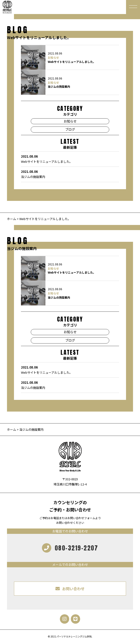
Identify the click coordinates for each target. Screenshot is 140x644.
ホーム (12, 219)
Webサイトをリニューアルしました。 (72, 62)
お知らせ (53, 58)
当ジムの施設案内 (59, 86)
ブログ (70, 129)
